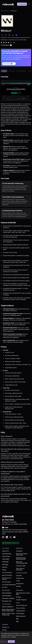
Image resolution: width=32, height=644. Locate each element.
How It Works (12, 71)
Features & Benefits (21, 71)
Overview (4, 71)
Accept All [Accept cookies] (11, 641)
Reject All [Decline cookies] (3, 641)
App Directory (5, 11)
